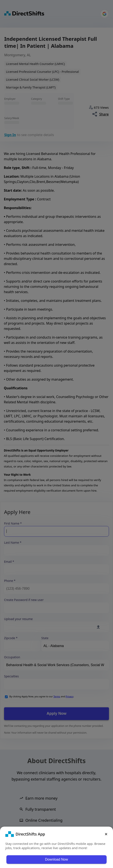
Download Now (56, 859)
